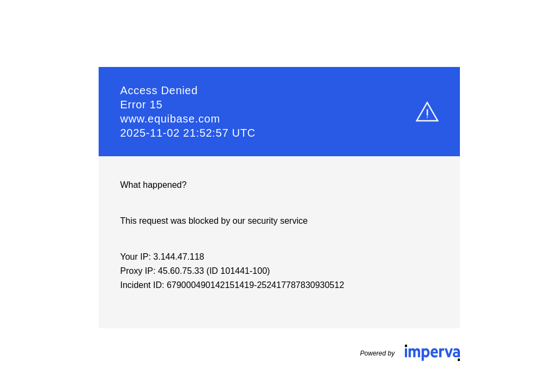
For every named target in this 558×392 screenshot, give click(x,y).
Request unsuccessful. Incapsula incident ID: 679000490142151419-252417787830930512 (279, 196)
